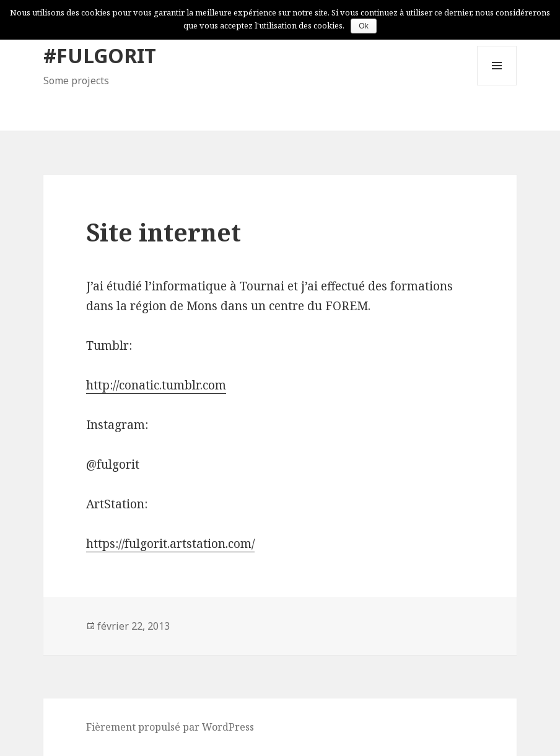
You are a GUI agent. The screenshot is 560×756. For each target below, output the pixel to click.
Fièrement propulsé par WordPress (170, 727)
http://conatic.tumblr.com (156, 385)
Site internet (164, 232)
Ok (363, 26)
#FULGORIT (100, 55)
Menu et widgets (497, 85)
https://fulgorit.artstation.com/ (170, 544)
